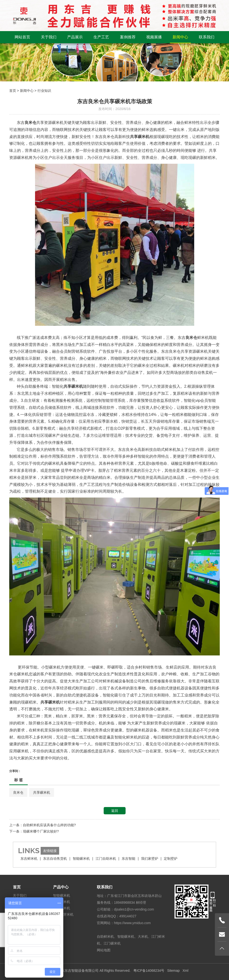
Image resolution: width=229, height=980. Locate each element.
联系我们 (207, 37)
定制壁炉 (171, 859)
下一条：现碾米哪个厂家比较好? (34, 831)
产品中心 (61, 887)
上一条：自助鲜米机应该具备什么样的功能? (43, 825)
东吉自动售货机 (55, 859)
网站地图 (104, 950)
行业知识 (44, 91)
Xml (185, 971)
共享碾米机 (42, 792)
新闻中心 (180, 37)
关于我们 (49, 37)
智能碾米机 (81, 859)
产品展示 (75, 37)
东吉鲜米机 (29, 859)
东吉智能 (128, 859)
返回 (115, 811)
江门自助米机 (106, 859)
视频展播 (154, 37)
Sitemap (173, 971)
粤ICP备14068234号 (149, 971)
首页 (13, 91)
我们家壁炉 (150, 859)
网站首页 (22, 37)
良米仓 (18, 792)
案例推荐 (128, 37)
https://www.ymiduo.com (132, 923)
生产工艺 (101, 37)
